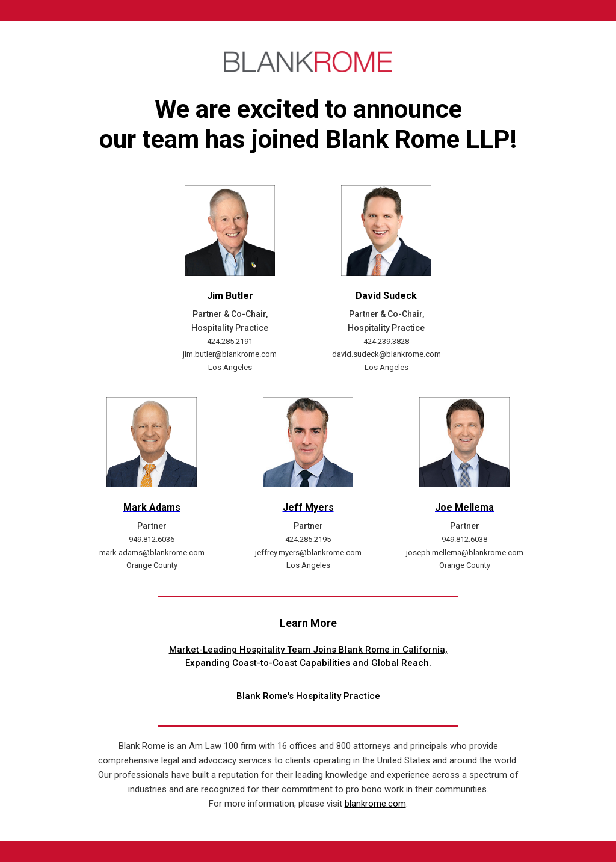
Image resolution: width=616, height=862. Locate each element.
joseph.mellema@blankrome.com (465, 553)
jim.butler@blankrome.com (230, 354)
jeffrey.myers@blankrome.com (308, 553)
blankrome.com (375, 804)
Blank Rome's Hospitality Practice (308, 696)
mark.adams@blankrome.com (152, 553)
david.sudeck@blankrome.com (387, 354)
